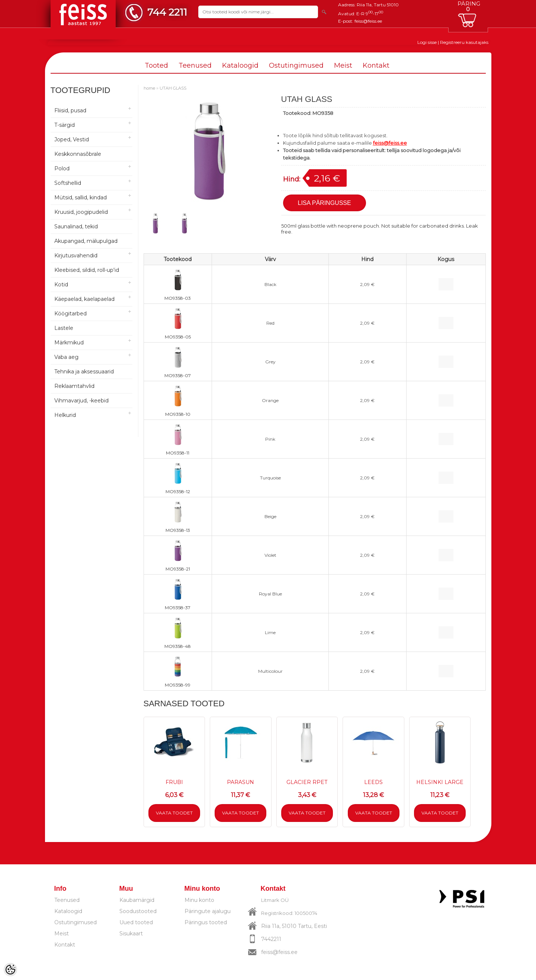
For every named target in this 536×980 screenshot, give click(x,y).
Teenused (195, 65)
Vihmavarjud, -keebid (81, 401)
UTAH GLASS (173, 88)
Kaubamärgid (137, 900)
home (149, 88)
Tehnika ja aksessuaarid (84, 372)
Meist (343, 65)
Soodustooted (138, 911)
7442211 (271, 939)
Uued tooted (136, 922)
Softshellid (68, 183)
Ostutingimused (296, 65)
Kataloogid (240, 65)
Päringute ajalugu (208, 911)
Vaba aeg (66, 357)
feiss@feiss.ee (368, 21)
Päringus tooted (206, 922)
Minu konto (199, 900)
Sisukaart (131, 934)
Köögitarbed (70, 314)
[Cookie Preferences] (10, 970)
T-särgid (65, 125)
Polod (62, 168)
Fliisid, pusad (70, 110)
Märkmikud (69, 343)
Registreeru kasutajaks (464, 42)
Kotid (61, 285)
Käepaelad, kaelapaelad (84, 299)
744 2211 (167, 12)
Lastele (64, 328)
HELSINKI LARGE (440, 782)
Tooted (156, 65)
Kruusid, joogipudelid (81, 212)
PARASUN (240, 782)
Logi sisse (427, 42)
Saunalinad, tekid (76, 226)
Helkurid (65, 415)
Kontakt (376, 65)
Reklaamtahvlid (74, 386)
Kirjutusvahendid (76, 256)
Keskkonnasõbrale (78, 154)
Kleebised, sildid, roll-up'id (87, 270)
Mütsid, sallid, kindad (81, 197)
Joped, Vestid (72, 139)
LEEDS (373, 782)
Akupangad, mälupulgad (86, 241)
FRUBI (174, 782)
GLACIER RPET (307, 782)
